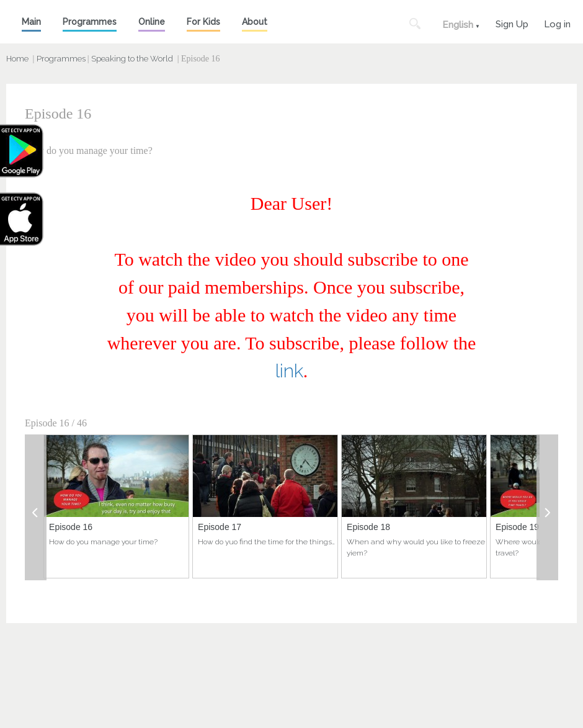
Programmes (90, 22)
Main (31, 22)
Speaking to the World (132, 59)
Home (17, 59)
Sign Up (512, 23)
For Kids (203, 22)
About (255, 22)
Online (152, 22)
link (289, 371)
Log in (557, 23)
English (458, 25)
